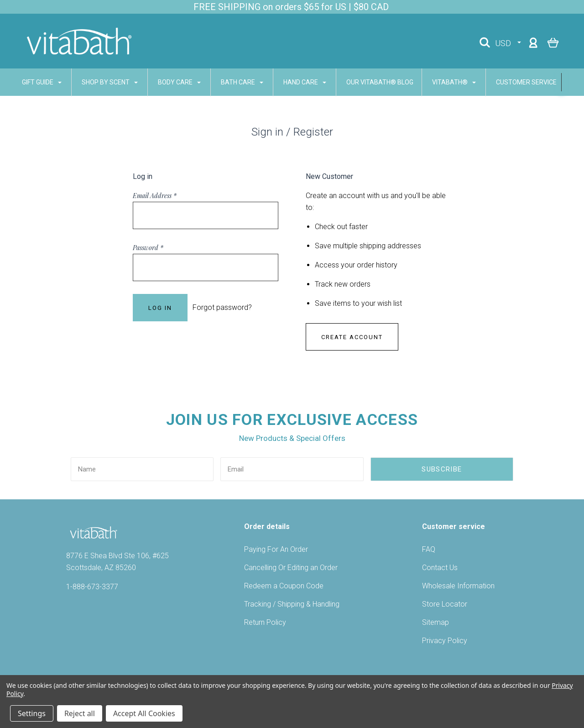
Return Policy (265, 622)
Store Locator (445, 604)
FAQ (429, 549)
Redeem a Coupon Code (284, 586)
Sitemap (435, 622)
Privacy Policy (445, 641)
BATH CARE (229, 82)
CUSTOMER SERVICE (518, 82)
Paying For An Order (276, 549)
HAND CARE (292, 82)
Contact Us (440, 568)
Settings (32, 713)
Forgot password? (222, 307)
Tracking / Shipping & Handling (292, 604)
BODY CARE (167, 82)
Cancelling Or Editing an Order (291, 568)
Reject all (80, 713)
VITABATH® (441, 82)
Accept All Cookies (144, 713)
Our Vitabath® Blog (367, 82)
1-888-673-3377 (92, 587)
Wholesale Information (458, 586)
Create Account (352, 337)
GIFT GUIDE (29, 82)
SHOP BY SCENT (97, 82)
